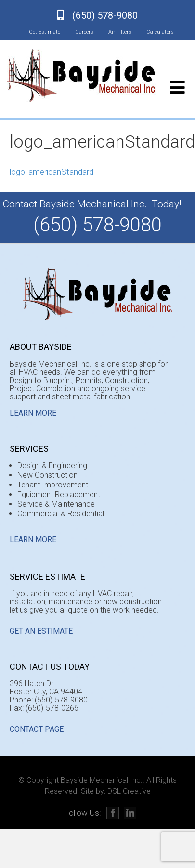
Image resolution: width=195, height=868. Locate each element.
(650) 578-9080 (105, 15)
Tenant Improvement (53, 485)
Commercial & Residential (61, 514)
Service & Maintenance (56, 504)
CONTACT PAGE (37, 729)
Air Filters (120, 32)
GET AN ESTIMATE (41, 631)
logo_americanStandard (52, 172)
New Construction (47, 475)
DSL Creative (129, 791)
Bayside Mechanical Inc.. (103, 780)
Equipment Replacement (59, 494)
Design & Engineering (52, 466)
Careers (84, 32)
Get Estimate (45, 32)
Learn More (33, 413)
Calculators (160, 32)
